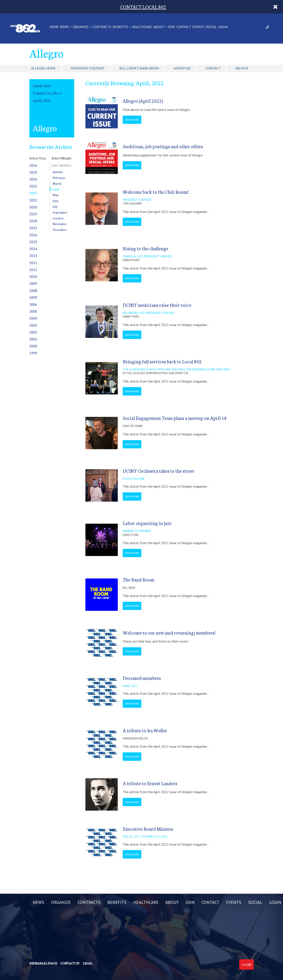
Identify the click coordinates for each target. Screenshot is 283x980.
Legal (88, 963)
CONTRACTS (102, 27)
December (60, 230)
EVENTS (198, 27)
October (58, 218)
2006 (33, 304)
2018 (33, 221)
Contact (213, 68)
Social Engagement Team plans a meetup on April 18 (175, 418)
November (60, 224)
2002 (33, 332)
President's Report (87, 68)
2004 (33, 318)
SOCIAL (211, 27)
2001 (33, 339)
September (60, 212)
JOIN (171, 27)
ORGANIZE (81, 27)
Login (246, 964)
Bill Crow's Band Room (139, 68)
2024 (33, 179)
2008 (33, 290)
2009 (33, 283)
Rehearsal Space (43, 963)
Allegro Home (43, 68)
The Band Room (139, 579)
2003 (33, 325)
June (56, 201)
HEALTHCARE (142, 27)
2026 (33, 165)
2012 (33, 262)
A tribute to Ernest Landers (150, 783)
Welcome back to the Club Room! (156, 192)
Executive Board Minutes (148, 829)
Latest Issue (42, 86)
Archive (242, 68)
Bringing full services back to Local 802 (162, 361)
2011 (33, 269)
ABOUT (159, 27)
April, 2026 (42, 100)
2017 (33, 228)
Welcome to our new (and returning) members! (169, 633)
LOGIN (223, 27)
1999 (33, 353)
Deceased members (142, 678)
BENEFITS (120, 27)
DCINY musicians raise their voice (157, 305)
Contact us (70, 963)
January (58, 172)
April (56, 189)
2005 (33, 311)
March (57, 183)
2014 (33, 248)
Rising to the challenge (145, 248)
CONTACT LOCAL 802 (143, 7)
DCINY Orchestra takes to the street (159, 471)
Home (54, 27)
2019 (33, 214)
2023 (33, 186)
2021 (33, 200)
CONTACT (184, 27)
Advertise (182, 68)
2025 (33, 172)
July (55, 206)
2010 (33, 276)
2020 (33, 207)
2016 (33, 235)
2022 (33, 193)
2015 (33, 242)
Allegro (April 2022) (143, 101)
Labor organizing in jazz (147, 523)
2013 (33, 255)
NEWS (64, 27)
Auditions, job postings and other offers (163, 146)
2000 (33, 346)
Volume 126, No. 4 (47, 93)
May (56, 195)
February (59, 178)
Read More (132, 120)
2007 (33, 297)
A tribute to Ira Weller (145, 730)
